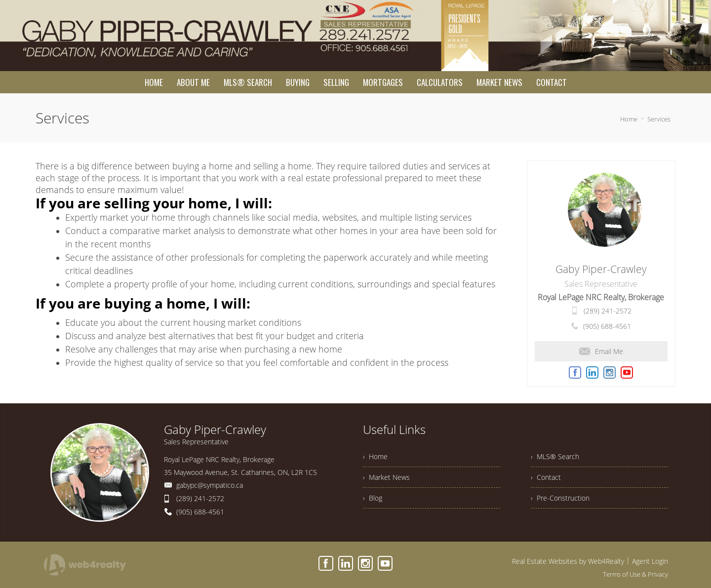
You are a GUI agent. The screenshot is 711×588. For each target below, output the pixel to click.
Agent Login (650, 561)
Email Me (601, 351)
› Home (375, 456)
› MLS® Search (555, 456)
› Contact (546, 477)
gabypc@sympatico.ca (210, 485)
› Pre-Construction (560, 498)
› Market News (386, 477)
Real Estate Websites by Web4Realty (568, 561)
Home (629, 119)
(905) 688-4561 (607, 326)
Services (659, 119)
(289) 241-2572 (608, 311)
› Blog (373, 498)
